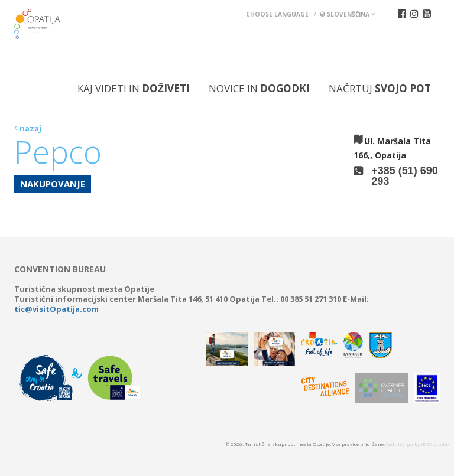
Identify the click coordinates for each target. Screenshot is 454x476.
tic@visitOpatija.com (56, 309)
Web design (400, 444)
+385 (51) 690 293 (405, 176)
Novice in (259, 88)
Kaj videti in (134, 88)
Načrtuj (380, 88)
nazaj (30, 128)
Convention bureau (60, 269)
